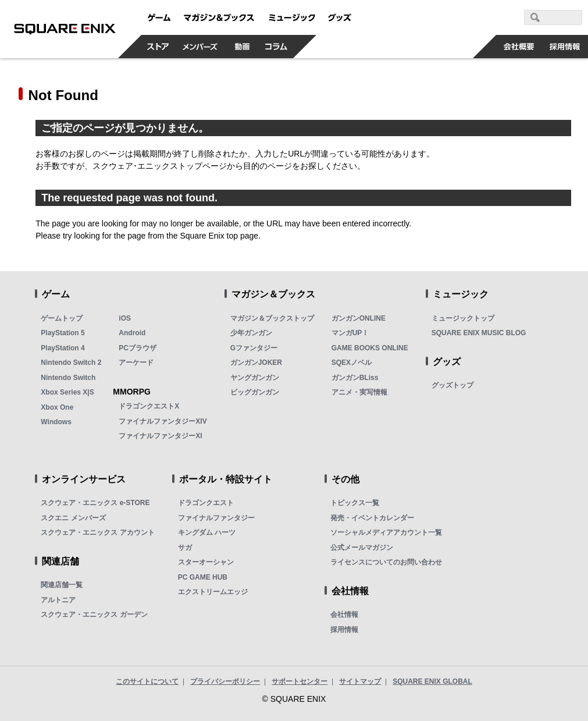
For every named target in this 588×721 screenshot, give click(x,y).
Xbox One (57, 407)
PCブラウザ (138, 348)
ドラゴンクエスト (206, 503)
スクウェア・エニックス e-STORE (95, 503)
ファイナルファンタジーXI (160, 436)
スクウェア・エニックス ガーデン (94, 615)
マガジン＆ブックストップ (272, 318)
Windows (56, 422)
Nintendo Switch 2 (71, 363)
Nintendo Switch (68, 378)
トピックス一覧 (355, 503)
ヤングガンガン (255, 378)
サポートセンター (300, 681)
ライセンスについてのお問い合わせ (386, 562)
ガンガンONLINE (359, 318)
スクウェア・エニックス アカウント (97, 532)
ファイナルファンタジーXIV (163, 421)
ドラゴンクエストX (149, 406)
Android (132, 333)
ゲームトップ (62, 318)
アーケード (136, 363)
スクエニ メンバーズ (73, 518)
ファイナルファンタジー (216, 518)
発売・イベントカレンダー (372, 518)
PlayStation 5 (63, 333)
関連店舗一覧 (62, 585)
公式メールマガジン (362, 548)
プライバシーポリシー (225, 681)
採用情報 (344, 630)
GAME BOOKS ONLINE (370, 348)
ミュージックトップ (463, 318)
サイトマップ (360, 681)
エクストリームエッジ (213, 592)
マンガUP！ (350, 333)
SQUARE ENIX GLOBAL (432, 681)
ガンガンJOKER (256, 363)
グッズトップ (452, 385)
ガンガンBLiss (355, 378)
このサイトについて (147, 681)
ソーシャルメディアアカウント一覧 (386, 532)
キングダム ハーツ (207, 532)
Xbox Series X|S (67, 392)
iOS (125, 318)
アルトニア (58, 600)
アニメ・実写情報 (359, 392)
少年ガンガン (251, 333)
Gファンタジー (254, 348)
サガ (185, 548)
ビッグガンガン (255, 392)
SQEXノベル (352, 363)
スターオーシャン (206, 562)
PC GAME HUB (203, 577)
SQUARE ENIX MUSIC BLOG (479, 333)
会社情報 (344, 615)
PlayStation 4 (63, 348)
